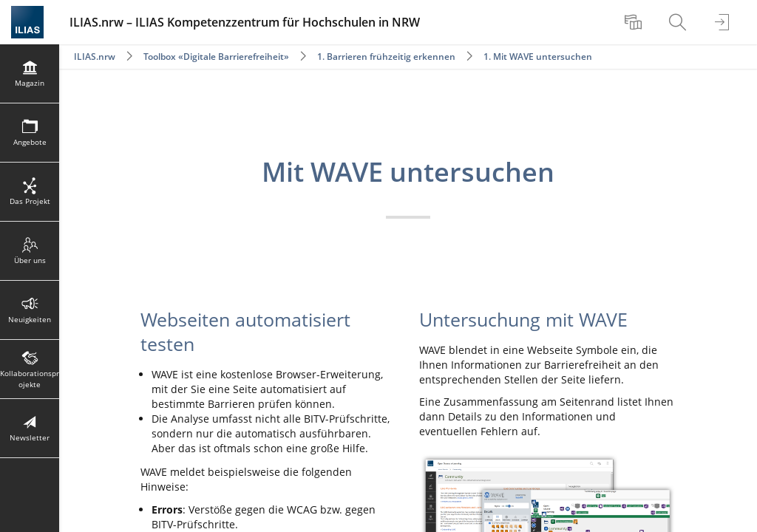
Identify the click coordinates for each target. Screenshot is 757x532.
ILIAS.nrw (95, 57)
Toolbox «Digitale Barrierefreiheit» (216, 57)
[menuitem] (635, 22)
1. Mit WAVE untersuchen (538, 57)
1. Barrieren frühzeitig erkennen (386, 57)
